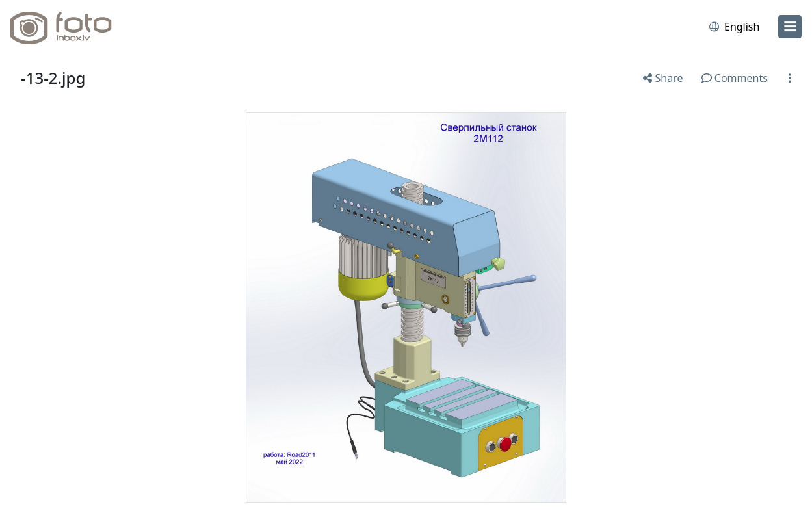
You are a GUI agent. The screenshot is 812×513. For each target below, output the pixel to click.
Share (663, 78)
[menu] (790, 27)
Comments (735, 78)
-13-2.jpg (53, 78)
